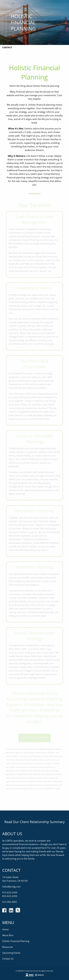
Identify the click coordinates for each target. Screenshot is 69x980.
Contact (7, 47)
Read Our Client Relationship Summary (34, 822)
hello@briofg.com (11, 887)
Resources (8, 947)
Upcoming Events (11, 953)
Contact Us (8, 959)
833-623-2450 (10, 896)
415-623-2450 (10, 892)
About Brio (8, 935)
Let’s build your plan (34, 738)
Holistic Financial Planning (16, 941)
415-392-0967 (10, 902)
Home (5, 929)
